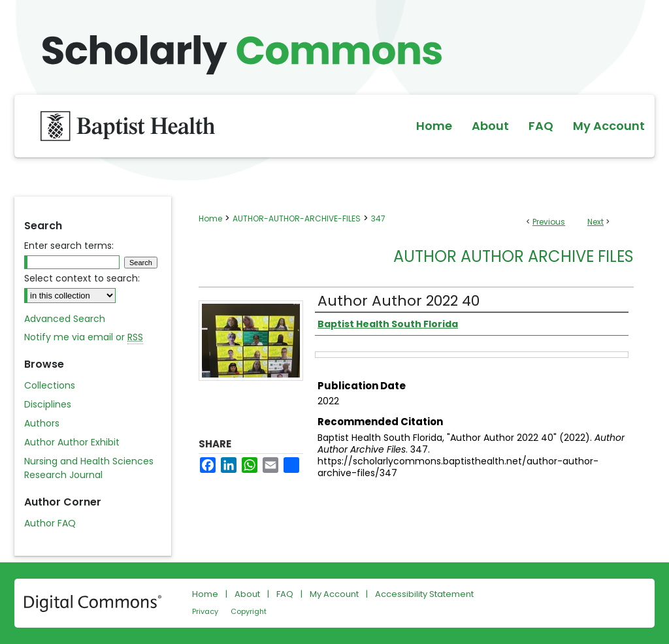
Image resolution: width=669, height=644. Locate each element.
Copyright (249, 611)
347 (378, 218)
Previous (549, 222)
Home (210, 218)
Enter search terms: (69, 246)
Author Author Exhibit (72, 442)
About (247, 594)
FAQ (285, 594)
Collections (50, 385)
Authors (42, 423)
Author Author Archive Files (514, 256)
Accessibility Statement (424, 594)
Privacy (205, 611)
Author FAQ (50, 523)
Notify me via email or (84, 337)
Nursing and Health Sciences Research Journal (89, 468)
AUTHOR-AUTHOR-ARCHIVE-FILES (297, 218)
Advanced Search (65, 319)
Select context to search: (82, 278)
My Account (334, 594)
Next (596, 222)
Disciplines (48, 404)
